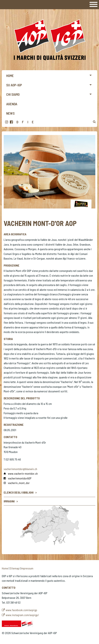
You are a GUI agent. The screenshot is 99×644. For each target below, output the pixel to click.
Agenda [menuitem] (12, 104)
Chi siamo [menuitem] (13, 94)
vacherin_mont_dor (19, 483)
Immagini (9, 501)
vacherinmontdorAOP (20, 478)
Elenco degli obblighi (19, 492)
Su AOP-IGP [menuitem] (14, 85)
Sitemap (15, 568)
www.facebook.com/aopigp (21, 610)
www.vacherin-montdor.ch (23, 473)
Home (5, 568)
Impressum (27, 568)
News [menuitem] (10, 113)
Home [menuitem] (10, 76)
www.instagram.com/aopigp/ (22, 615)
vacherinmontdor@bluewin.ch (20, 469)
